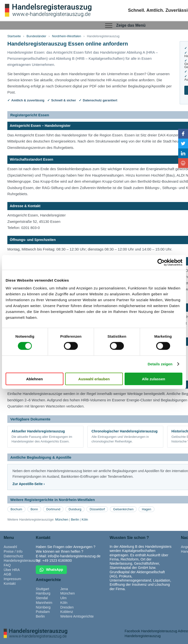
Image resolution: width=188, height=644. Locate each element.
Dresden (67, 607)
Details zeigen (160, 364)
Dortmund (53, 509)
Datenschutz (13, 556)
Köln (85, 519)
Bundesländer (36, 36)
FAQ (7, 565)
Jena (64, 589)
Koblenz (67, 612)
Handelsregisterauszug (22, 561)
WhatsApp (51, 570)
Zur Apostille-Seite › (29, 484)
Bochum (16, 509)
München (62, 519)
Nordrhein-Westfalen (66, 36)
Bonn (34, 509)
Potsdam (43, 612)
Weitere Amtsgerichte (77, 616)
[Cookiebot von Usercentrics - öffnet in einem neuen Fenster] (161, 262)
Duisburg (75, 509)
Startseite (14, 36)
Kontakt (10, 584)
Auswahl (10, 547)
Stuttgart (42, 589)
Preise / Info (13, 551)
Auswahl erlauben (94, 379)
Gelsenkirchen (123, 509)
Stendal (42, 598)
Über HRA (12, 570)
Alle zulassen (154, 379)
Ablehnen (35, 379)
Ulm (63, 598)
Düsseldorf (97, 509)
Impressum (12, 579)
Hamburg (43, 593)
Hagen (146, 509)
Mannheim (44, 603)
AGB (7, 574)
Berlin (75, 519)
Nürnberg (43, 607)
